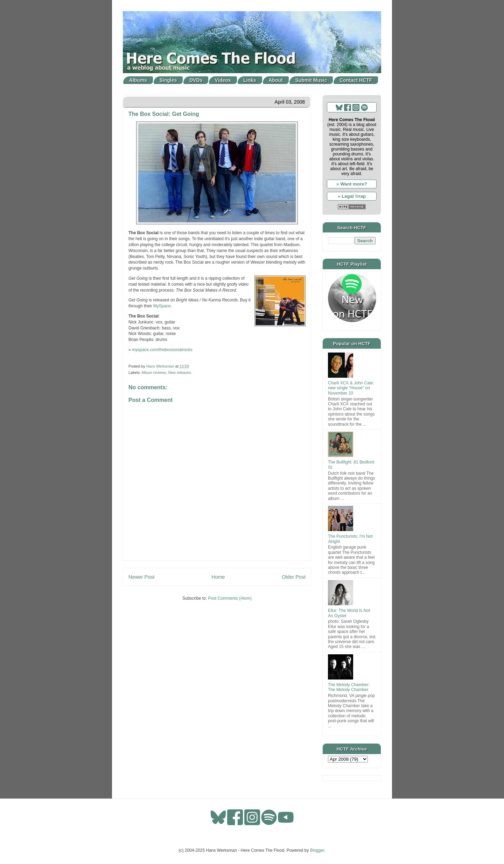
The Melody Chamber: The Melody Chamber (349, 687)
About (276, 80)
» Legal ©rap (352, 196)
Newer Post (141, 577)
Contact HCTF (356, 80)
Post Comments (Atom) (230, 598)
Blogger (317, 850)
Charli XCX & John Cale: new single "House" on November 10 (351, 388)
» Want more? (352, 184)
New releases (179, 372)
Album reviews (154, 372)
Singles (168, 80)
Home (218, 577)
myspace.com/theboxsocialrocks (162, 350)
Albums (138, 80)
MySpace (162, 306)
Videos (223, 80)
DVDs (196, 80)
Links (250, 80)
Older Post (294, 577)
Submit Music (311, 80)
